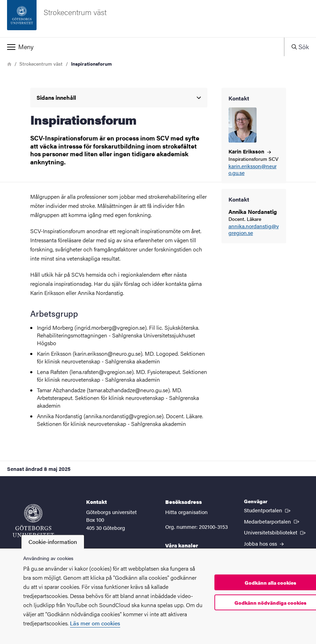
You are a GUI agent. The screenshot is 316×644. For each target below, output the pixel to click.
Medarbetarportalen (272, 521)
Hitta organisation (186, 512)
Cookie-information (53, 542)
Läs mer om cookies (95, 623)
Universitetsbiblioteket (275, 532)
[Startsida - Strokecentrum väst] (158, 19)
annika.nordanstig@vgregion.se (254, 230)
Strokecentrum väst (41, 64)
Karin (250, 151)
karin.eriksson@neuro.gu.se (253, 170)
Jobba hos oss (264, 543)
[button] (142, 47)
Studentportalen (268, 510)
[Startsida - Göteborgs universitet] (33, 521)
